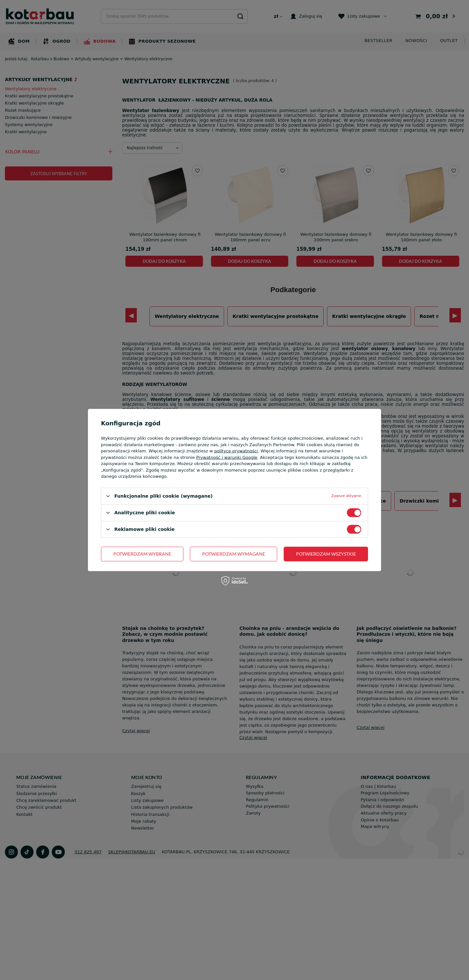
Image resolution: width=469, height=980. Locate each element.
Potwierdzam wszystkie (326, 554)
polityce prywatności (236, 451)
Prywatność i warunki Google (227, 457)
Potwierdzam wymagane (234, 554)
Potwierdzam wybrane (142, 554)
